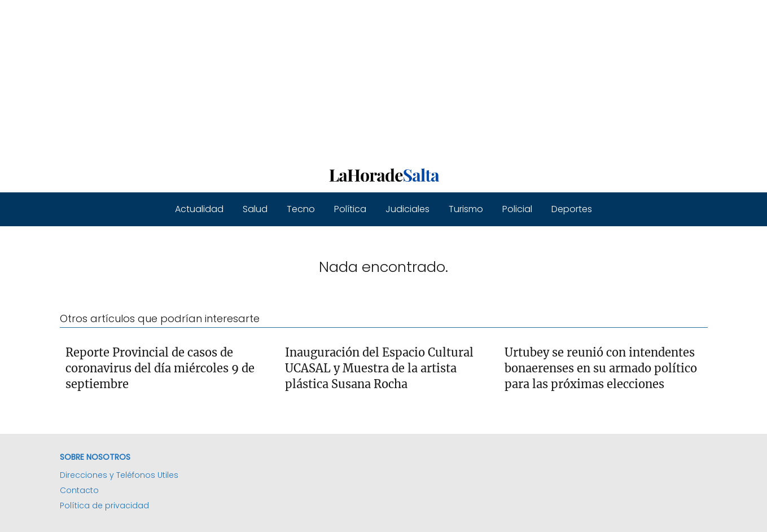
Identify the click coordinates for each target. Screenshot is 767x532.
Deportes (572, 209)
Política (350, 209)
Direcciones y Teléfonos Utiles (119, 475)
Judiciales (407, 209)
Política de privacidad (104, 505)
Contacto (79, 490)
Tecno (301, 209)
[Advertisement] (339, 79)
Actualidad (199, 209)
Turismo (466, 209)
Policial (517, 209)
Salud (255, 209)
